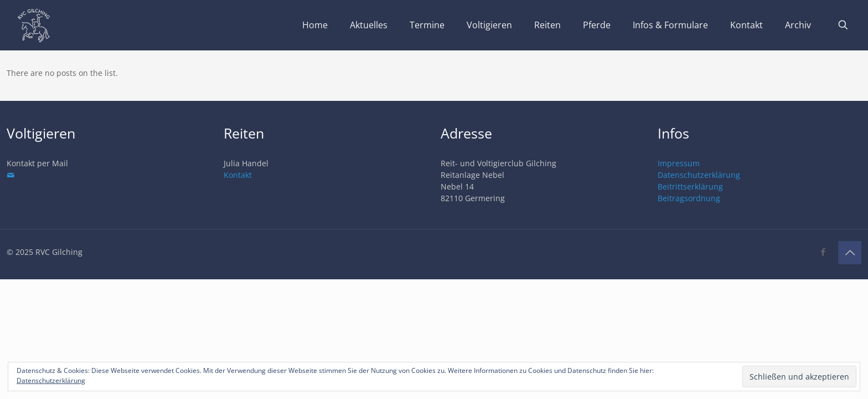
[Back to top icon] (850, 253)
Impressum (679, 163)
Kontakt (238, 175)
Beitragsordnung (689, 198)
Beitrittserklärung (690, 186)
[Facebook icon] (823, 252)
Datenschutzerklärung (699, 175)
